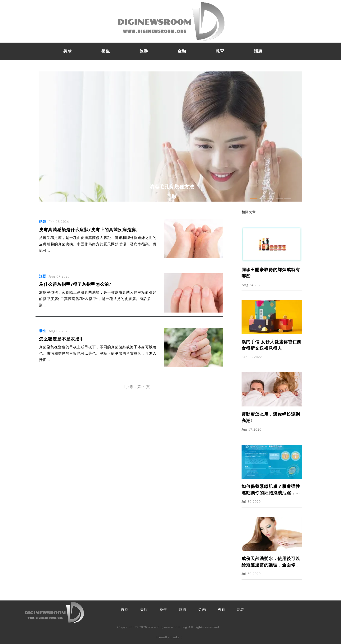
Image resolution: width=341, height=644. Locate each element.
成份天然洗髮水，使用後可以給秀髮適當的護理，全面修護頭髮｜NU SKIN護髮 (271, 562)
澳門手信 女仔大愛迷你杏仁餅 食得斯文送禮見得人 (271, 345)
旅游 (144, 51)
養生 (106, 51)
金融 (182, 51)
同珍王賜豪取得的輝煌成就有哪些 (271, 273)
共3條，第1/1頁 (137, 387)
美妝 (67, 51)
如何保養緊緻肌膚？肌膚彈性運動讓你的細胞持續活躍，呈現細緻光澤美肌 (271, 490)
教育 (220, 51)
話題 (258, 51)
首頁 (125, 609)
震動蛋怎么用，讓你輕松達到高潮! (271, 417)
